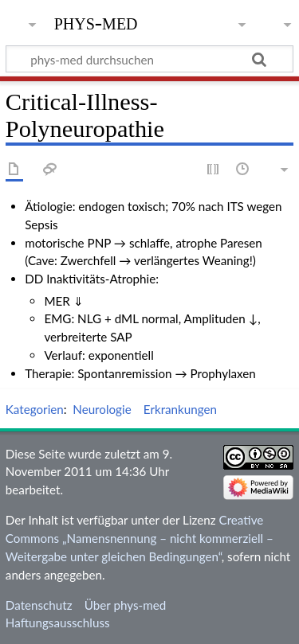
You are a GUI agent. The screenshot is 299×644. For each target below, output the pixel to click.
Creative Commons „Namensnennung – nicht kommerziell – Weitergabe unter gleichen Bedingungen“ (140, 538)
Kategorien (35, 409)
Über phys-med (125, 605)
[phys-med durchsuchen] (149, 59)
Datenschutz (39, 605)
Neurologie (102, 409)
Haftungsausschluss (58, 623)
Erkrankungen (180, 409)
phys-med (96, 22)
